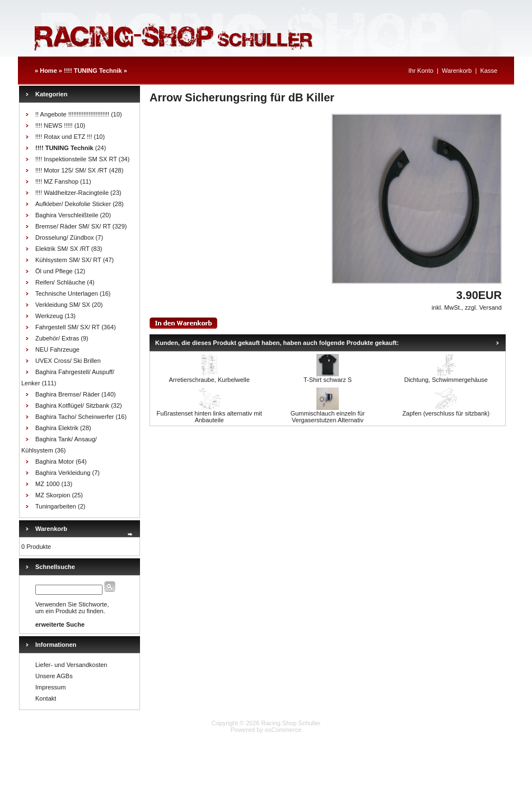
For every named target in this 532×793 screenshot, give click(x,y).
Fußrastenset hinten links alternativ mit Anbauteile (209, 417)
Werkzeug (49, 316)
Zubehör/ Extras (57, 338)
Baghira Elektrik (57, 428)
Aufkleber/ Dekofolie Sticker (73, 204)
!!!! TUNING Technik (93, 71)
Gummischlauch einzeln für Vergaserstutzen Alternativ (328, 417)
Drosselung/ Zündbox (65, 237)
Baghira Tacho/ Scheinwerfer (74, 417)
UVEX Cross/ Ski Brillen (68, 361)
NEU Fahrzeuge (57, 349)
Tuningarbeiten (56, 506)
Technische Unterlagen (67, 293)
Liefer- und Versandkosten (71, 665)
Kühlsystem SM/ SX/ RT (68, 260)
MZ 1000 (47, 484)
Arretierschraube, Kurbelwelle (209, 380)
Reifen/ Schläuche (60, 282)
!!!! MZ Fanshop (57, 181)
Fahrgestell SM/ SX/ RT (67, 327)
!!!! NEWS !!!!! (54, 125)
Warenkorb (457, 71)
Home (48, 71)
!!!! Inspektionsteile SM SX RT (76, 159)
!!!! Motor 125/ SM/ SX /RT (71, 170)
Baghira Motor (55, 461)
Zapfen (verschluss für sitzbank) (446, 413)
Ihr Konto (421, 71)
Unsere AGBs (54, 676)
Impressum (50, 687)
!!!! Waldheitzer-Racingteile (72, 193)
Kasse (489, 71)
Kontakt (46, 698)
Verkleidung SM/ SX (63, 305)
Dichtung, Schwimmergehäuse (446, 380)
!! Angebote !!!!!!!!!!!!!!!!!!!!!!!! (72, 114)
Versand (491, 307)
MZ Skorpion (53, 495)
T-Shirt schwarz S (328, 380)
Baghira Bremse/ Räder (67, 394)
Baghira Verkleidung (63, 473)
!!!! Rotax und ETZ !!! (64, 137)
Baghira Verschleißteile (67, 215)
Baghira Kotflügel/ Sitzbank (72, 405)
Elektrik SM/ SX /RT (62, 249)
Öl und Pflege (54, 271)
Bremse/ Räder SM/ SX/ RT (73, 226)
